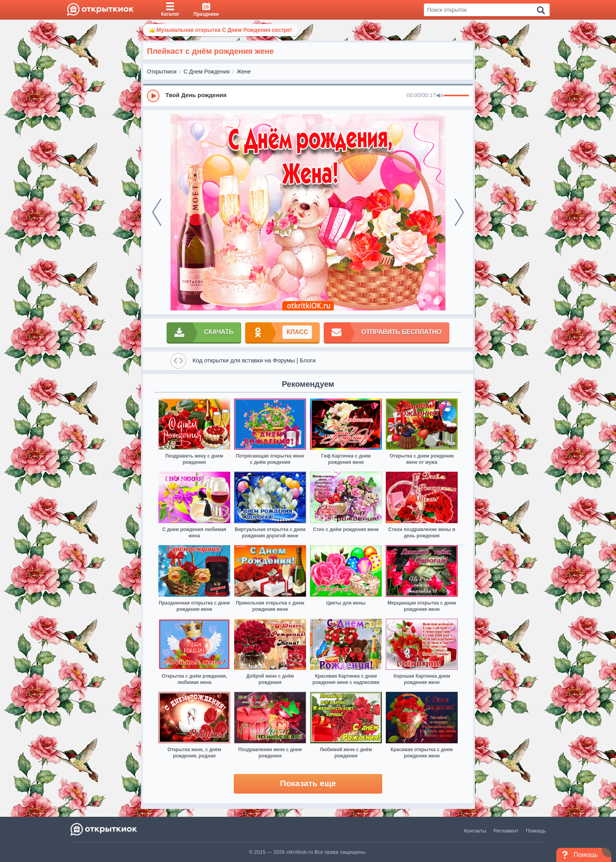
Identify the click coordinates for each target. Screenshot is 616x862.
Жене (244, 72)
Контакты (475, 831)
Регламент (506, 831)
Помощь (536, 831)
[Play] (153, 96)
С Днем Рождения (206, 72)
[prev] (157, 212)
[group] (308, 96)
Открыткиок (162, 72)
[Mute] (440, 96)
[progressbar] (456, 96)
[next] (459, 212)
